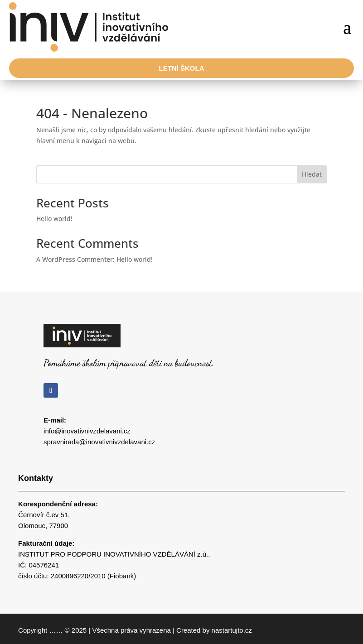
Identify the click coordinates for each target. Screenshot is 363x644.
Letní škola (182, 68)
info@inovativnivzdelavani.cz (87, 431)
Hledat (312, 174)
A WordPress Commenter (75, 259)
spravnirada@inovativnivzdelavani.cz (99, 442)
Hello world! (54, 219)
